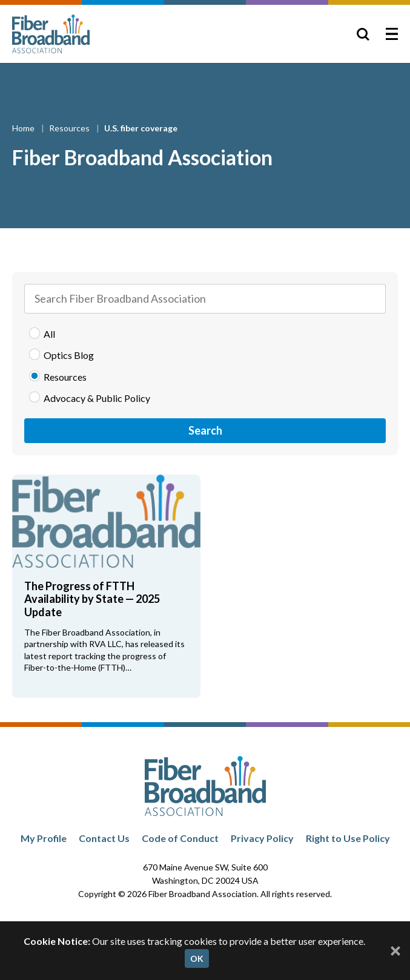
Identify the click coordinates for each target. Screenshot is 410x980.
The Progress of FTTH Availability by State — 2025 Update (92, 599)
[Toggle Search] (363, 34)
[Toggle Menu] (392, 34)
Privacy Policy (262, 838)
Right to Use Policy (348, 838)
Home (24, 128)
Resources (70, 128)
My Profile (44, 838)
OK (197, 959)
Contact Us (104, 838)
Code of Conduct (180, 838)
